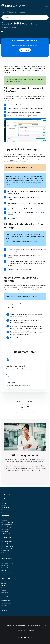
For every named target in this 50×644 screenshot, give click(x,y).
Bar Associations (6, 565)
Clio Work (4, 505)
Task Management (6, 529)
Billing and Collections (7, 522)
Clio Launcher (37, 241)
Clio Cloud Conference (7, 546)
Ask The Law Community (16, 366)
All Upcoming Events (7, 542)
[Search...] (25, 17)
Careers (4, 590)
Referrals (4, 570)
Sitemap (4, 608)
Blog (3, 553)
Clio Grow (4, 501)
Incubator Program (7, 568)
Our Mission (5, 585)
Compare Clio (5, 551)
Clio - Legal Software (34, 625)
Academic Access (6, 572)
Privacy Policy (21, 630)
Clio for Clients (5, 508)
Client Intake (5, 520)
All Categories (11, 12)
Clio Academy (5, 605)
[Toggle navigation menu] (47, 6)
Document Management (8, 527)
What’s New (5, 531)
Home (3, 12)
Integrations (5, 510)
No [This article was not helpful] (28, 407)
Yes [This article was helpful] (22, 407)
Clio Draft (4, 503)
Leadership (5, 588)
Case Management (6, 525)
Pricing (3, 512)
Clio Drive (9, 243)
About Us (4, 583)
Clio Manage (5, 499)
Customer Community (7, 563)
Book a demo (25, 50)
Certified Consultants (7, 575)
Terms (45, 625)
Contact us (10, 383)
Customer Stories (6, 544)
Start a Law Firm (6, 555)
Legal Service (32, 630)
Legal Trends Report (7, 548)
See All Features (6, 533)
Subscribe (4, 610)
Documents (21, 12)
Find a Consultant (6, 603)
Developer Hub (6, 601)
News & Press (5, 592)
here (18, 81)
